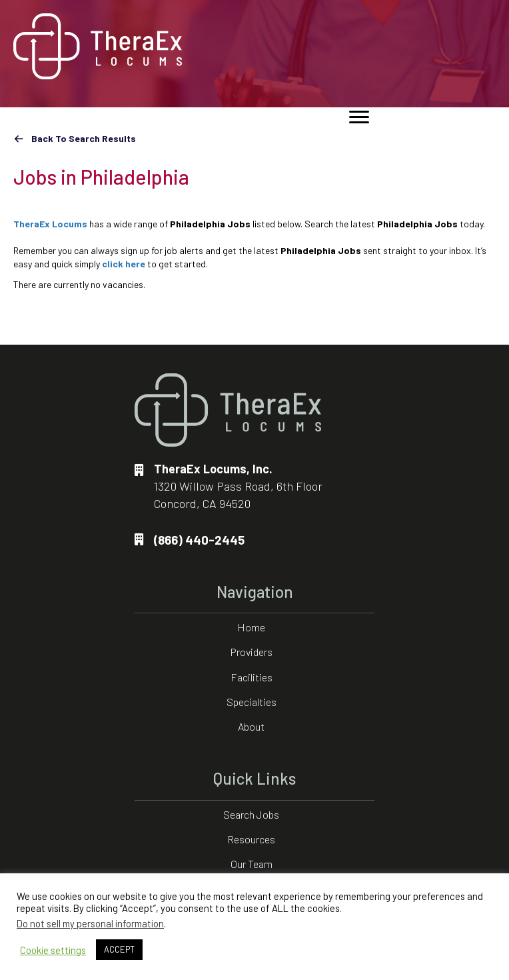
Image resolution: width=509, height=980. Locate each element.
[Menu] (359, 117)
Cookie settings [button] (53, 950)
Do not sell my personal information (90, 923)
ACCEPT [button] (119, 949)
